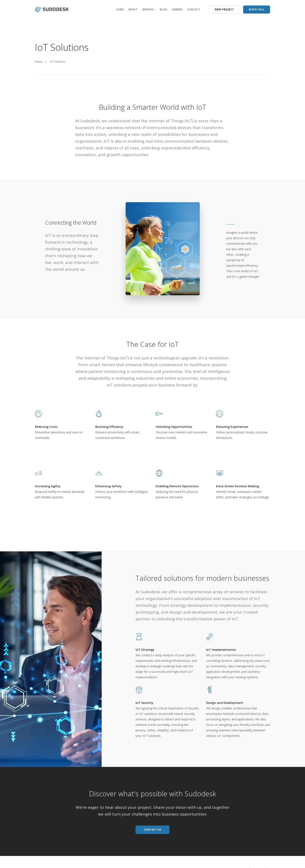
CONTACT (194, 9)
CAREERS (177, 9)
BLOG (164, 9)
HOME (120, 9)
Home (39, 62)
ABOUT (133, 9)
